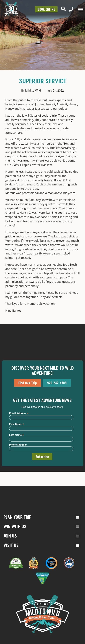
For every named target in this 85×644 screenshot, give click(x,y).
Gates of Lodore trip (43, 116)
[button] (78, 517)
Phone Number (18, 445)
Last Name (16, 435)
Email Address (19, 413)
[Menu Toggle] (80, 9)
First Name (17, 424)
